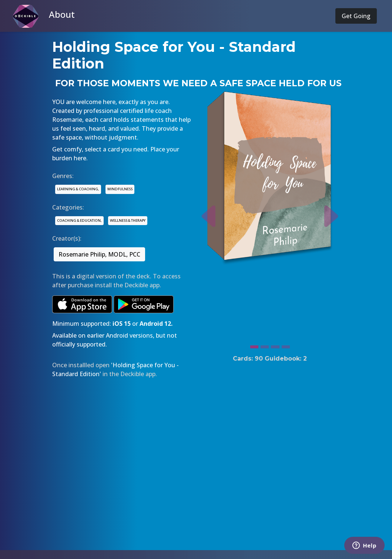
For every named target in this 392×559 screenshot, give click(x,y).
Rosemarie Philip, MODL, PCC (99, 254)
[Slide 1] (254, 345)
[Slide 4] (286, 345)
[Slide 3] (275, 345)
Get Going (356, 16)
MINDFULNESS (120, 189)
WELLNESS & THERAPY (128, 220)
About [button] (62, 14)
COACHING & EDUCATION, (79, 220)
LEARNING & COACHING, (78, 189)
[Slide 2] (265, 345)
